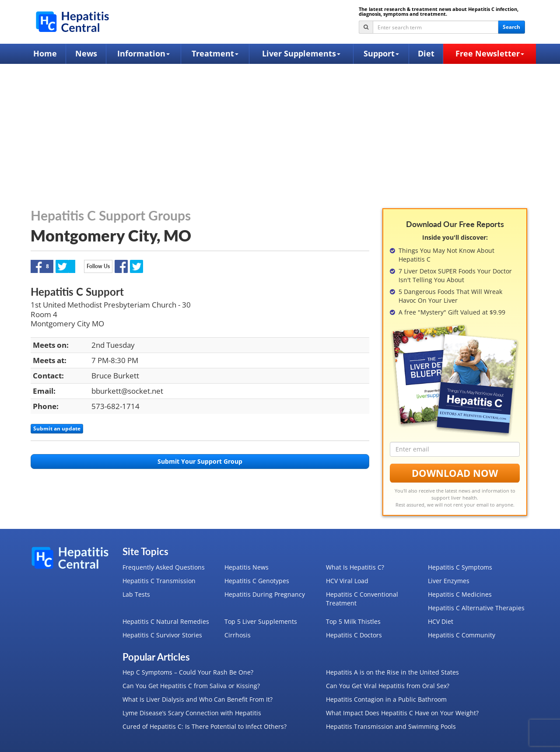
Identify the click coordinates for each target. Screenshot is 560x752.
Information (143, 53)
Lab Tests (136, 594)
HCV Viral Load (347, 581)
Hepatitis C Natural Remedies (166, 621)
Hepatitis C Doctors (354, 635)
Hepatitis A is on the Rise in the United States (392, 672)
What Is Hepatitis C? (355, 567)
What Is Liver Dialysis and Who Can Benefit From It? (198, 699)
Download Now (455, 473)
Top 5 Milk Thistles (353, 621)
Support (381, 53)
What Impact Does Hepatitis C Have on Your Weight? (402, 713)
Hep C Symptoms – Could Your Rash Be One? (188, 672)
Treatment (215, 53)
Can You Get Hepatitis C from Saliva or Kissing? (191, 686)
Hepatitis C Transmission (159, 581)
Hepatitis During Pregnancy (265, 594)
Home (45, 53)
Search (511, 27)
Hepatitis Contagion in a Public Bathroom (386, 699)
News (86, 53)
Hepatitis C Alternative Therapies (476, 608)
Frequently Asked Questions (164, 567)
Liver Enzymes (449, 581)
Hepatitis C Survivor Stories (162, 635)
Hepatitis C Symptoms (460, 567)
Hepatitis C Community (462, 635)
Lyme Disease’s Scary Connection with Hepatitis (192, 713)
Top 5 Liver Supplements (261, 621)
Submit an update (57, 428)
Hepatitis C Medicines (460, 594)
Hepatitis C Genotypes (257, 581)
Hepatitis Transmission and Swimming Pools (391, 726)
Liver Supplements (301, 53)
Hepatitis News (247, 567)
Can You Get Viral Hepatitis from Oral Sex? (388, 686)
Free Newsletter (490, 53)
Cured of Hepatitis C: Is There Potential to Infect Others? (205, 726)
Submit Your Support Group (200, 461)
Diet (426, 53)
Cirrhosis (238, 635)
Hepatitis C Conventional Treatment (362, 599)
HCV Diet (441, 621)
